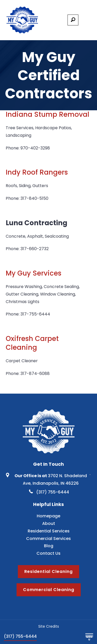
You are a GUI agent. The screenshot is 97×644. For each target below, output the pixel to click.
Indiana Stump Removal (47, 114)
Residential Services (49, 531)
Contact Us (48, 553)
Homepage (48, 516)
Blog (49, 546)
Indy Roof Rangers (37, 172)
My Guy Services (33, 273)
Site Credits (49, 626)
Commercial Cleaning (49, 590)
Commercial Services (48, 539)
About (49, 523)
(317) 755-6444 (20, 636)
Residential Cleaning (48, 571)
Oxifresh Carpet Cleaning (32, 343)
